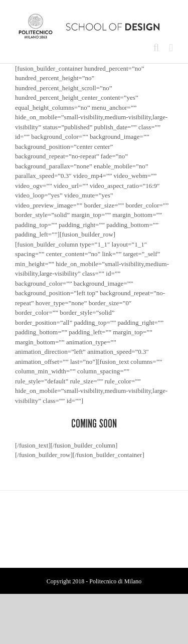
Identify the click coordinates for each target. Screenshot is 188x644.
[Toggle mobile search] (156, 48)
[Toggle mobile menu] (171, 48)
